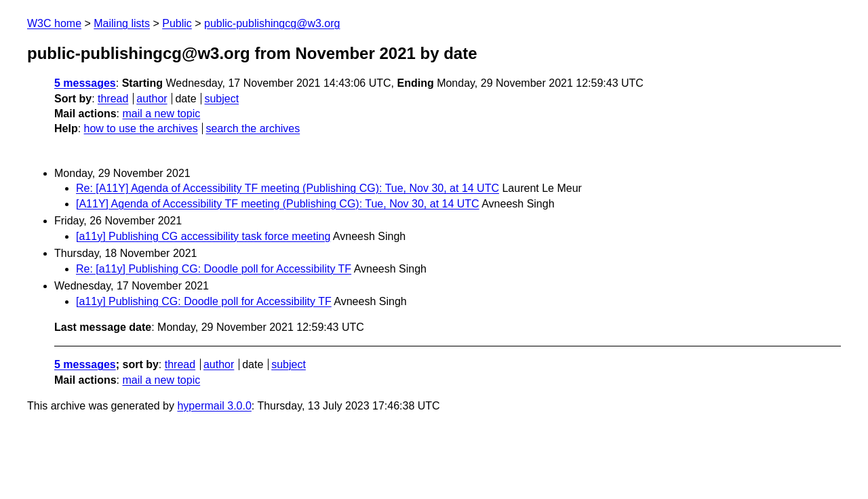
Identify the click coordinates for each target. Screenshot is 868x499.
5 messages (85, 83)
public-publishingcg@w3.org (272, 23)
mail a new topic (161, 114)
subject (221, 99)
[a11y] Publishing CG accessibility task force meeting (203, 236)
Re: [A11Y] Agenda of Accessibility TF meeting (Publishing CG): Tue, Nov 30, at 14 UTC (288, 188)
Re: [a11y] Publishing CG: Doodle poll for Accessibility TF (214, 269)
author (152, 99)
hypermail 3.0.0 (214, 406)
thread (113, 99)
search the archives (253, 128)
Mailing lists (122, 23)
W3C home (54, 23)
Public (177, 23)
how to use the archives (141, 128)
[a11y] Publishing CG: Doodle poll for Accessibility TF (204, 301)
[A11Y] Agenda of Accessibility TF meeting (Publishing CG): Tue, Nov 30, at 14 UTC (278, 204)
